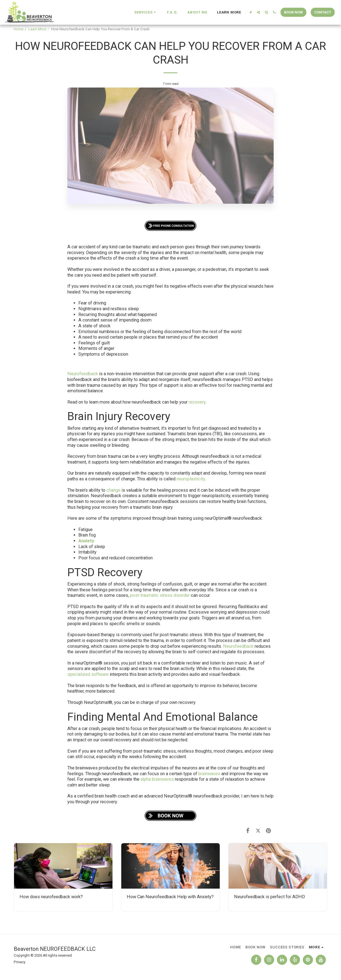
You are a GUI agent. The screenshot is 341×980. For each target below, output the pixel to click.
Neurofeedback (83, 374)
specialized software (88, 674)
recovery (197, 402)
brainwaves (209, 774)
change (113, 490)
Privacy (20, 962)
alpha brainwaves (158, 779)
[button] (146, 12)
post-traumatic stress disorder (160, 595)
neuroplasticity (191, 479)
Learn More (37, 29)
